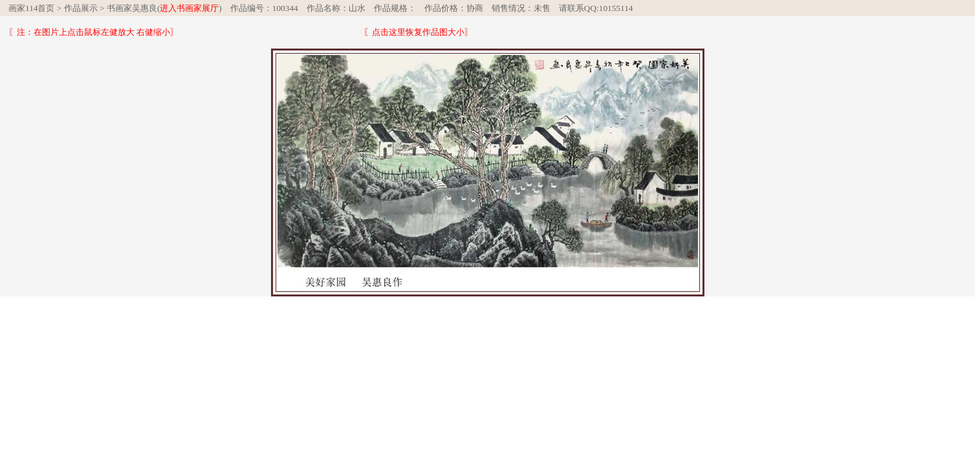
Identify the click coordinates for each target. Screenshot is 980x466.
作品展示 (81, 8)
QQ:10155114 (609, 8)
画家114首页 (32, 8)
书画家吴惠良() (164, 8)
